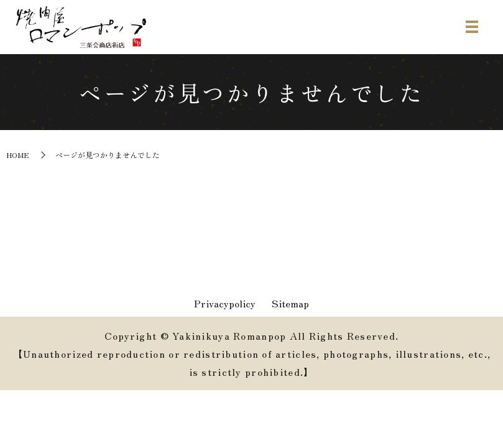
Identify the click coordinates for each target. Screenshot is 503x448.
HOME (18, 155)
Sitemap (290, 304)
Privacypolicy (225, 304)
